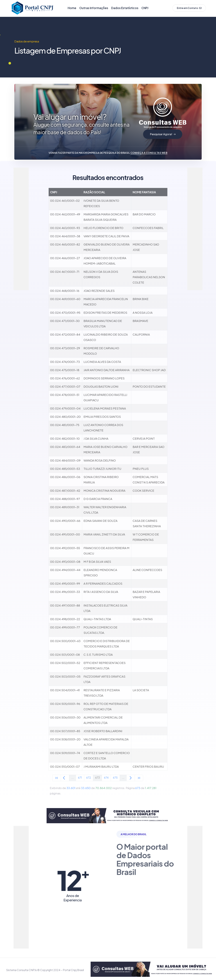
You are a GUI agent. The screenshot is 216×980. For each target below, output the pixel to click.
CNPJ (145, 8)
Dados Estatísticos (125, 8)
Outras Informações (94, 8)
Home (72, 8)
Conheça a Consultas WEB (149, 153)
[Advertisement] (27, 218)
